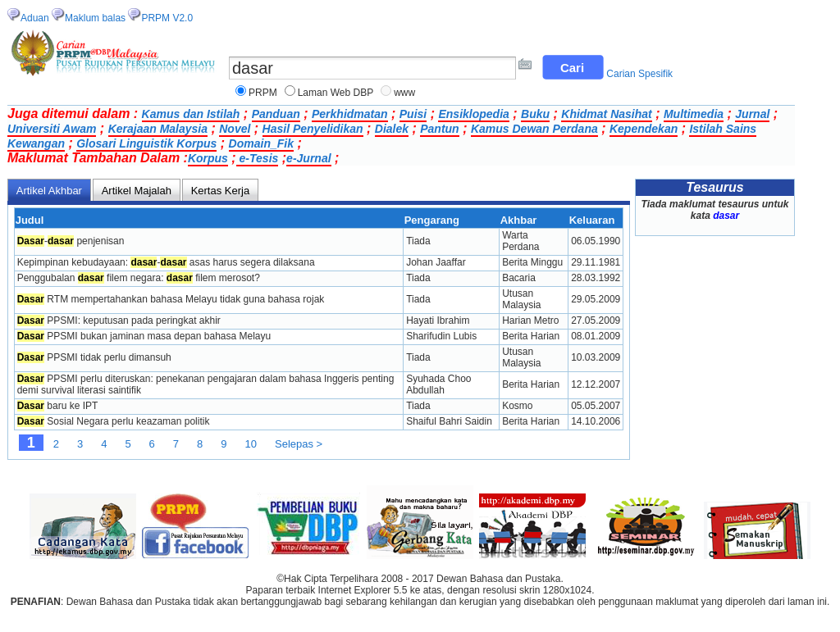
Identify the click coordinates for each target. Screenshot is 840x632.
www (404, 93)
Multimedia (694, 114)
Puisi (413, 114)
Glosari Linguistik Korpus (146, 143)
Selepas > (299, 444)
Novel (235, 129)
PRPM (263, 93)
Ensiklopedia (473, 114)
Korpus (208, 158)
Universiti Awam (52, 129)
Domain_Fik (261, 143)
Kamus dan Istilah (191, 114)
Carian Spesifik (639, 74)
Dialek (392, 129)
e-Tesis (258, 158)
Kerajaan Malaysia (158, 129)
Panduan (276, 114)
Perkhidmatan (350, 114)
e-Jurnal (308, 158)
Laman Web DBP (336, 93)
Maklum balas (95, 18)
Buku (535, 114)
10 (251, 444)
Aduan (35, 18)
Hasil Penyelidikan (313, 129)
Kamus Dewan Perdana (534, 129)
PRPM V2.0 (167, 18)
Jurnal (752, 114)
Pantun (439, 129)
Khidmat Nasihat (606, 114)
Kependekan (644, 129)
